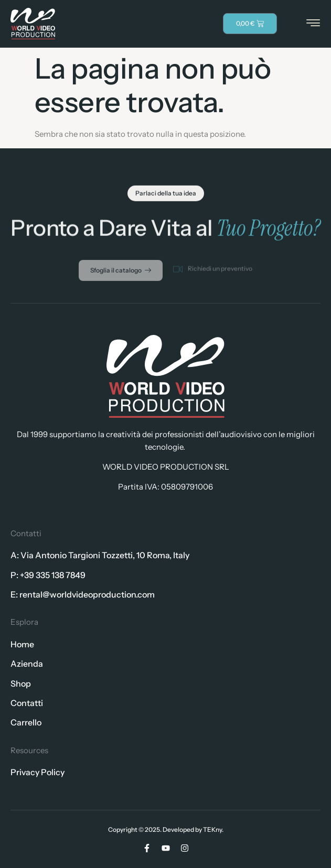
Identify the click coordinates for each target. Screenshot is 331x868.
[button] (166, 196)
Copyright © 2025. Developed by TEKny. (166, 829)
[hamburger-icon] (313, 24)
